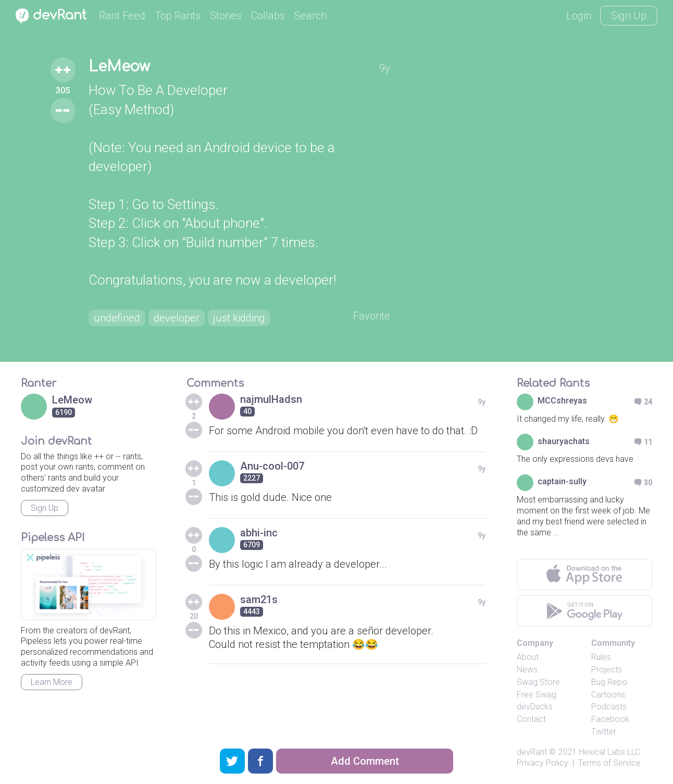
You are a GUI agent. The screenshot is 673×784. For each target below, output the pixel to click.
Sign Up (629, 16)
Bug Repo (609, 682)
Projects (607, 670)
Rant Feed (122, 16)
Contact (531, 719)
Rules (601, 657)
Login (579, 16)
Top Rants (178, 16)
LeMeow (119, 67)
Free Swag (537, 695)
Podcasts (609, 707)
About (528, 657)
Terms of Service (609, 763)
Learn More (52, 682)
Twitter (604, 732)
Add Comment (365, 761)
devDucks (535, 707)
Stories (226, 16)
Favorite (372, 316)
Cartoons (608, 695)
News (527, 670)
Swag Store (538, 682)
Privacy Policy (543, 763)
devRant (532, 752)
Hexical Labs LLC (609, 752)
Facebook (610, 719)
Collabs (268, 16)
